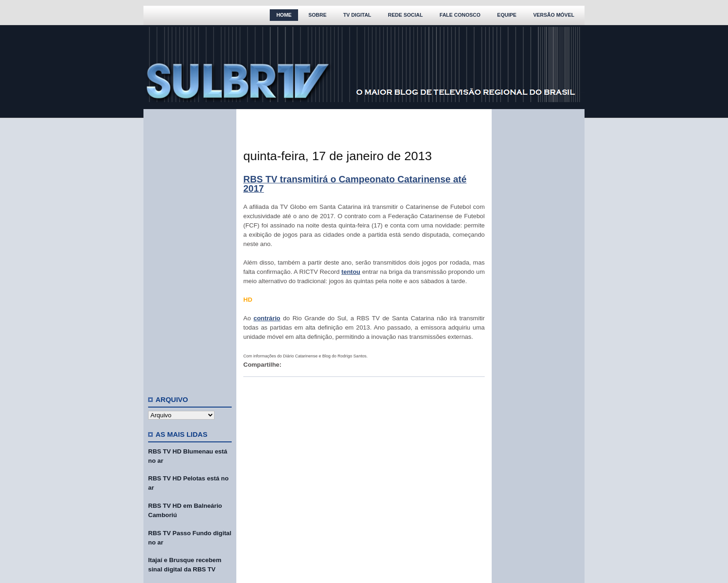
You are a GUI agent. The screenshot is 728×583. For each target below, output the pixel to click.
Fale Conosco (460, 15)
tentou (351, 272)
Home (284, 15)
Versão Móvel (554, 15)
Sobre (317, 15)
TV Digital (357, 15)
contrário (267, 318)
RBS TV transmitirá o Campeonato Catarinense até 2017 (355, 184)
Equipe (507, 15)
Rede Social (406, 15)
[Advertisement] (190, 248)
